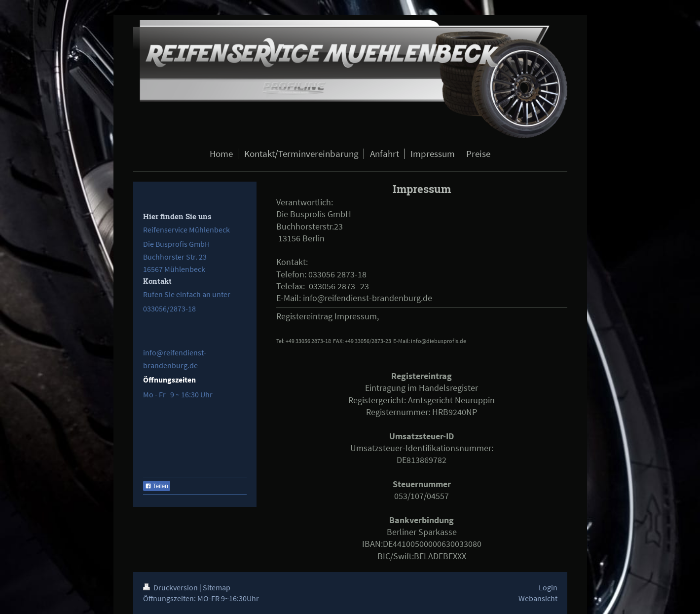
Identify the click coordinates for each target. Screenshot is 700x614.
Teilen (157, 486)
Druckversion (171, 587)
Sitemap (217, 587)
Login (548, 587)
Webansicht (538, 598)
